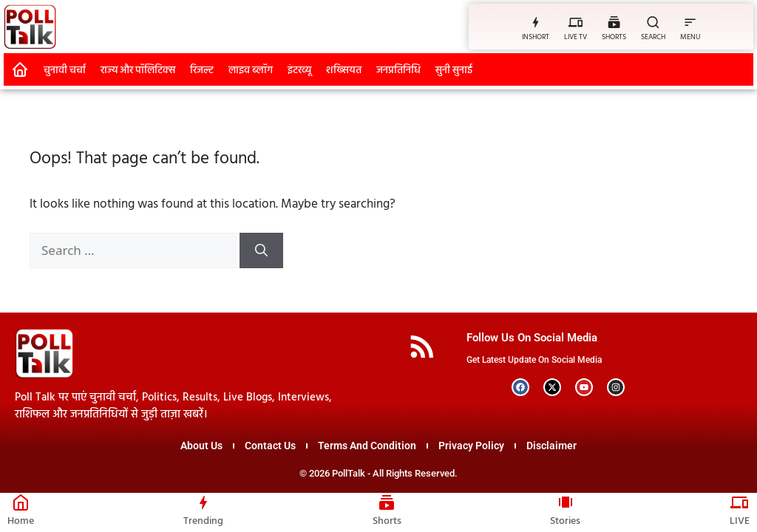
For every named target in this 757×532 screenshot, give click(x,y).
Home (21, 521)
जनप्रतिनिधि (398, 71)
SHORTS (614, 37)
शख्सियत (344, 71)
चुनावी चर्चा (65, 71)
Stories (565, 521)
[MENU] (690, 22)
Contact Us (270, 446)
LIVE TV (576, 37)
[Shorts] (387, 502)
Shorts (387, 521)
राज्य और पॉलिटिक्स (138, 71)
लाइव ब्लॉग (251, 71)
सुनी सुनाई (454, 71)
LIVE (740, 521)
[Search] (261, 250)
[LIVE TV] (576, 22)
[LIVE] (740, 502)
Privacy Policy (471, 446)
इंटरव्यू (299, 71)
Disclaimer (551, 446)
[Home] (21, 502)
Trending (203, 521)
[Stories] (566, 502)
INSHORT (536, 37)
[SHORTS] (614, 22)
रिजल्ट (202, 71)
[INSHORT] (536, 22)
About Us (201, 446)
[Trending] (203, 502)
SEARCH (653, 37)
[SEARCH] (653, 22)
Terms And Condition (367, 446)
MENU (690, 37)
